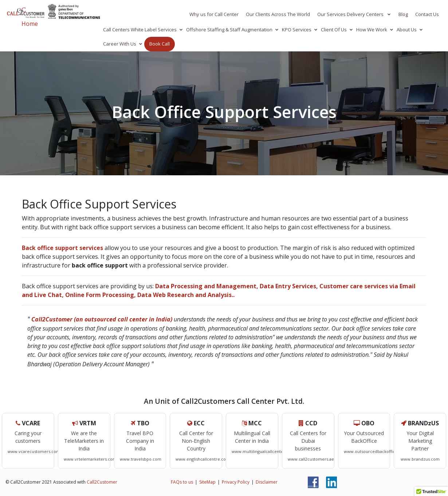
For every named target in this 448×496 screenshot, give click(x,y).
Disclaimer (267, 482)
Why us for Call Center (214, 14)
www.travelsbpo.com (141, 459)
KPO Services (297, 30)
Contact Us (427, 14)
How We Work (372, 30)
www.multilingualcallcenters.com (264, 451)
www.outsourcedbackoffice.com (376, 451)
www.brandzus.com (420, 459)
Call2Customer (102, 482)
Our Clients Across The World (278, 14)
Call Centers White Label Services (140, 30)
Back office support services (62, 248)
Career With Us (120, 44)
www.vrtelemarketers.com (90, 459)
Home (30, 24)
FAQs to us (182, 482)
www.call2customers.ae (311, 459)
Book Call (160, 44)
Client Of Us (334, 30)
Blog (403, 14)
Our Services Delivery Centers (351, 14)
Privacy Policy (236, 482)
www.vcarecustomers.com (34, 451)
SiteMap (207, 482)
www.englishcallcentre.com (203, 459)
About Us (407, 30)
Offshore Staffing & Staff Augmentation (229, 30)
